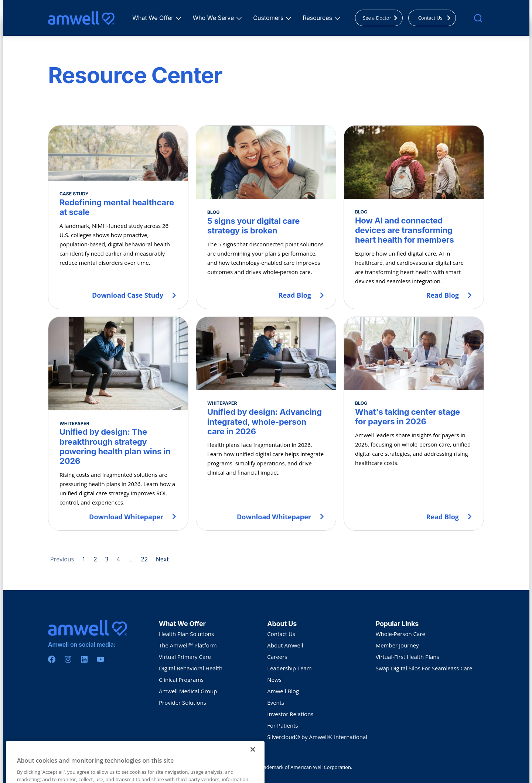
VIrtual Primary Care (185, 657)
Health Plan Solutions (186, 634)
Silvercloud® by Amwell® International (317, 737)
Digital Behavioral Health (191, 668)
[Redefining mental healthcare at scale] (118, 217)
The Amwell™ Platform (188, 645)
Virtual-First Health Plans (407, 657)
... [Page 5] (131, 559)
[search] (478, 18)
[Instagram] (68, 659)
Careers (277, 657)
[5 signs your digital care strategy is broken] (266, 217)
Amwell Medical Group (188, 691)
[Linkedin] (84, 659)
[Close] (253, 760)
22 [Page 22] (144, 559)
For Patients (282, 725)
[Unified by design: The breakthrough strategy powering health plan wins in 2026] (118, 423)
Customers (269, 18)
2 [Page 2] (95, 559)
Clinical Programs (181, 680)
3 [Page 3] (107, 559)
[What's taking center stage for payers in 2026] (414, 423)
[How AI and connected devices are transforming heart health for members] (414, 217)
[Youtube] (100, 659)
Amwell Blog (283, 691)
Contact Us (436, 18)
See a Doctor (382, 18)
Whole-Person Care (400, 634)
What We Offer (154, 18)
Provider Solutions (183, 702)
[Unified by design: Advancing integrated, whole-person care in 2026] (266, 423)
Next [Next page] (162, 559)
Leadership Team (289, 668)
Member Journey (397, 645)
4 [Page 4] (118, 559)
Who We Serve (214, 18)
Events (276, 702)
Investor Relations (290, 714)
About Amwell (285, 645)
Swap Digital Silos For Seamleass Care (424, 668)
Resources (318, 18)
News (274, 680)
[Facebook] (52, 659)
